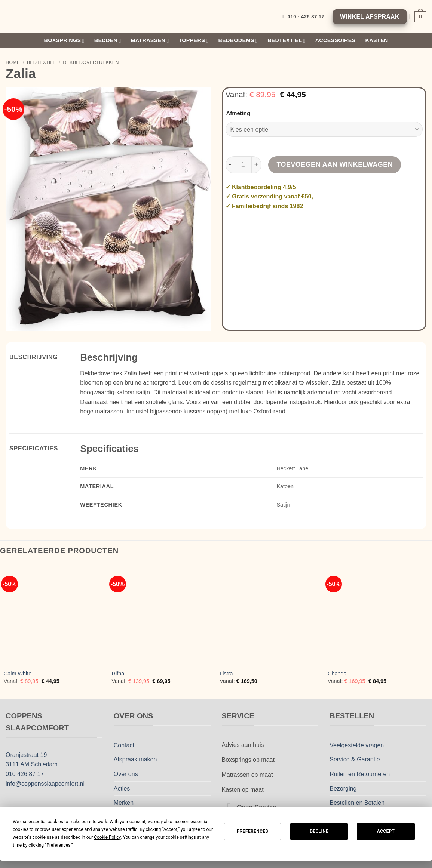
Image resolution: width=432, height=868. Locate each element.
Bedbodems (238, 41)
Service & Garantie (355, 759)
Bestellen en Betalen (357, 803)
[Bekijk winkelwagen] (420, 16)
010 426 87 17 (25, 774)
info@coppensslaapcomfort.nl (45, 784)
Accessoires (336, 40)
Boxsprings (64, 41)
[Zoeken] (423, 41)
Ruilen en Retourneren (360, 774)
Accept (386, 831)
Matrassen (150, 41)
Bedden (108, 41)
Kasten (377, 40)
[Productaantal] (243, 165)
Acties (122, 789)
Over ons (126, 774)
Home (13, 62)
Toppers (194, 41)
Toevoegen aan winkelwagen (335, 164)
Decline (319, 831)
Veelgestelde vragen (357, 745)
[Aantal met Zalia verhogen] (257, 165)
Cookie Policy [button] (107, 837)
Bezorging (343, 789)
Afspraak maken (135, 759)
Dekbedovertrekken (91, 62)
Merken (124, 803)
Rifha (118, 674)
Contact (124, 745)
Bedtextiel (287, 41)
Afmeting (238, 113)
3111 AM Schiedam (32, 764)
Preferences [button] (58, 845)
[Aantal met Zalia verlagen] (230, 165)
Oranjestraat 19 (26, 755)
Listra (226, 674)
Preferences (252, 831)
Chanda (337, 674)
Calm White (18, 674)
